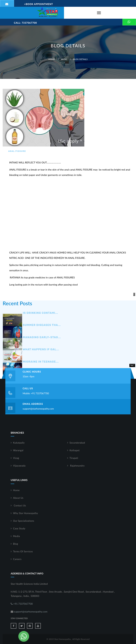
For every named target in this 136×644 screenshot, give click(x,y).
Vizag (16, 458)
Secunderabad (77, 443)
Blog (64, 59)
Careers (17, 559)
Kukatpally (19, 443)
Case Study (19, 528)
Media (17, 536)
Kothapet (75, 450)
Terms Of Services (23, 551)
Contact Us (20, 506)
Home (52, 59)
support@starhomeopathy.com (38, 409)
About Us (18, 498)
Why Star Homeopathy (26, 513)
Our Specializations (24, 521)
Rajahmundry (77, 466)
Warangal (18, 450)
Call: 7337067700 (25, 23)
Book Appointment (39, 4)
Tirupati (74, 458)
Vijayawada (19, 466)
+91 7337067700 (22, 604)
